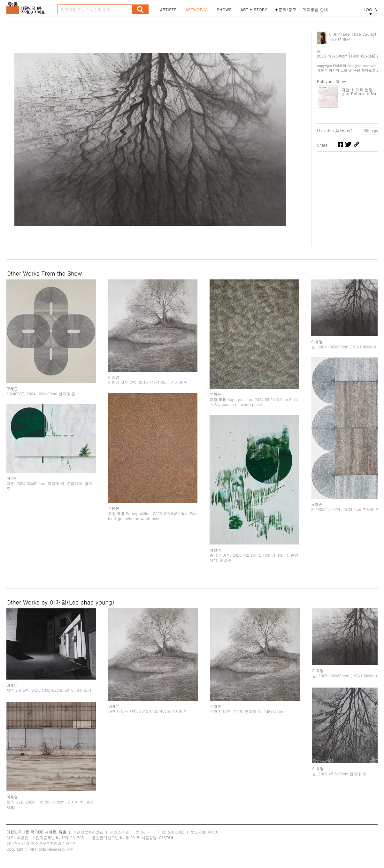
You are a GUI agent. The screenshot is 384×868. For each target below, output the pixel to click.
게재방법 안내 (316, 10)
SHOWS (224, 10)
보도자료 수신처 (205, 832)
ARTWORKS (197, 10)
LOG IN (371, 10)
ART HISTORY (254, 10)
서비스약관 (119, 832)
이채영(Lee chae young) (353, 34)
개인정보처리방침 (88, 832)
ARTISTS (168, 10)
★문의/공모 (286, 10)
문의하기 (143, 832)
